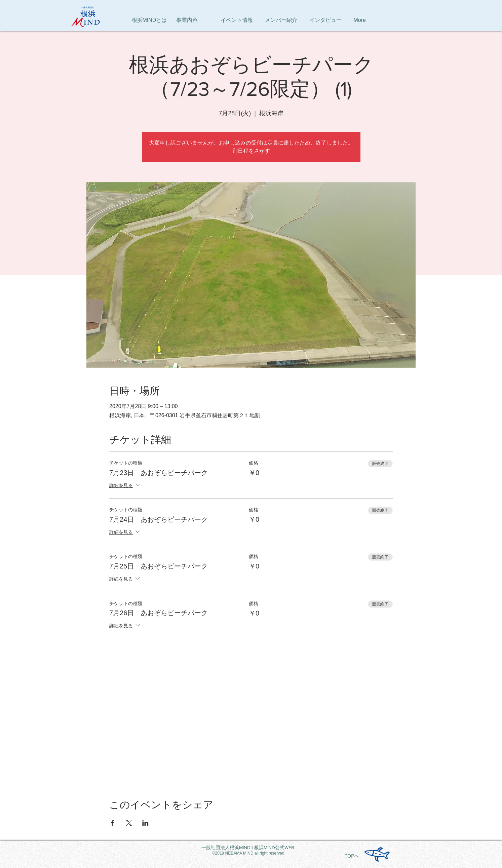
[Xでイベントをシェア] (129, 823)
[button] (373, 20)
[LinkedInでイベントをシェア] (145, 823)
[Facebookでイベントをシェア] (112, 823)
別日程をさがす (251, 151)
